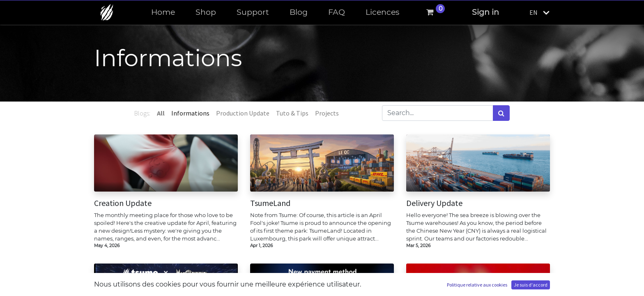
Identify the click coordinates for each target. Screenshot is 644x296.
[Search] (501, 113)
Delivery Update (434, 203)
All (161, 113)
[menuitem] (163, 13)
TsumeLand (270, 203)
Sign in (485, 12)
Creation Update (123, 203)
